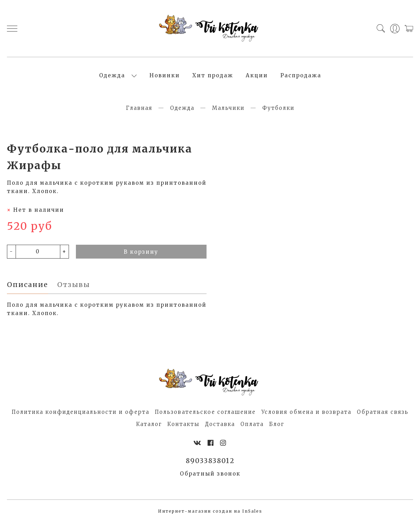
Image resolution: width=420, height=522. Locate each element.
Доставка (220, 424)
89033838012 (210, 461)
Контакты (183, 424)
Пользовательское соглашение (205, 412)
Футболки (278, 108)
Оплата (252, 424)
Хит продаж (213, 75)
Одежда (112, 75)
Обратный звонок (210, 474)
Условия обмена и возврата (306, 412)
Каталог (149, 424)
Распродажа (301, 75)
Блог (277, 424)
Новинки (165, 75)
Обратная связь (383, 412)
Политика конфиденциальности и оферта (81, 412)
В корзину (141, 252)
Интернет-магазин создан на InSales (210, 511)
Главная (139, 108)
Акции (257, 75)
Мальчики (228, 108)
